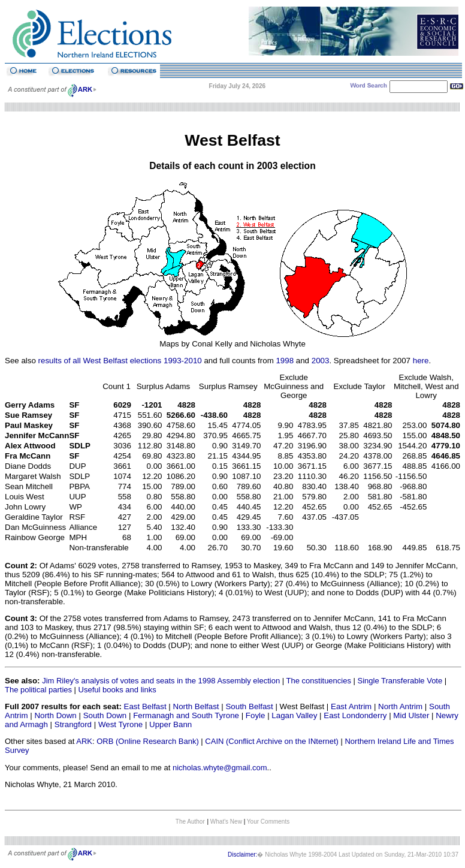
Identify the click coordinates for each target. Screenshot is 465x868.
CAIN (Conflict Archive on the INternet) (272, 741)
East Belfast (145, 706)
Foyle (256, 715)
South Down (105, 715)
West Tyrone (120, 724)
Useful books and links (117, 690)
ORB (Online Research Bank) (148, 741)
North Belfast (196, 706)
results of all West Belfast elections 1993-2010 (120, 361)
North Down (55, 715)
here (421, 361)
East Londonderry (355, 715)
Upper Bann (170, 724)
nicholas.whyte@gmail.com (220, 768)
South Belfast (249, 706)
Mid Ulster (411, 715)
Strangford (73, 724)
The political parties (38, 690)
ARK (84, 741)
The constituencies (319, 681)
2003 (321, 361)
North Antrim (400, 706)
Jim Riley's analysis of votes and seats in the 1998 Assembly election (161, 681)
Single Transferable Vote (400, 681)
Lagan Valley (294, 715)
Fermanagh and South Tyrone (186, 715)
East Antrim (351, 706)
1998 (285, 361)
